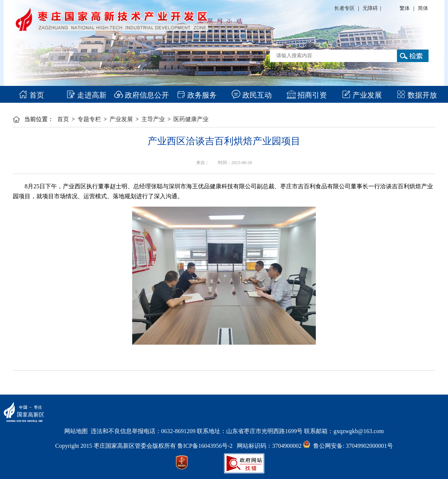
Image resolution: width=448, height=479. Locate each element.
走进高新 (86, 95)
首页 (31, 95)
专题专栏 (89, 119)
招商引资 (307, 95)
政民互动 (252, 95)
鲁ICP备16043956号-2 (207, 446)
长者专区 (344, 8)
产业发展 (362, 95)
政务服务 (197, 95)
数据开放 (417, 95)
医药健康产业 (191, 119)
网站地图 (76, 431)
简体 (423, 8)
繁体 (405, 8)
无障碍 (370, 8)
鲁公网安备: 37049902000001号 (348, 446)
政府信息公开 (142, 95)
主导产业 (153, 119)
